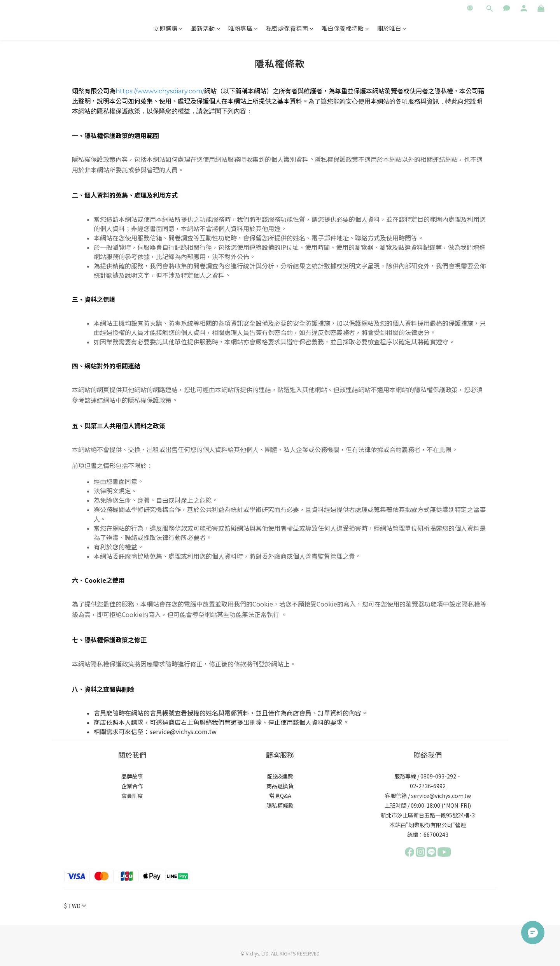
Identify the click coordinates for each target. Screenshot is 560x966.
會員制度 (132, 796)
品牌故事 (132, 776)
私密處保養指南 (290, 28)
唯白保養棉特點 (346, 28)
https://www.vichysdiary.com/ (160, 91)
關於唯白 (392, 28)
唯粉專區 (243, 28)
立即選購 (168, 28)
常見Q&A (280, 796)
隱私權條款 (280, 805)
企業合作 (132, 786)
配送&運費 (280, 776)
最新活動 (206, 28)
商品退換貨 (280, 786)
